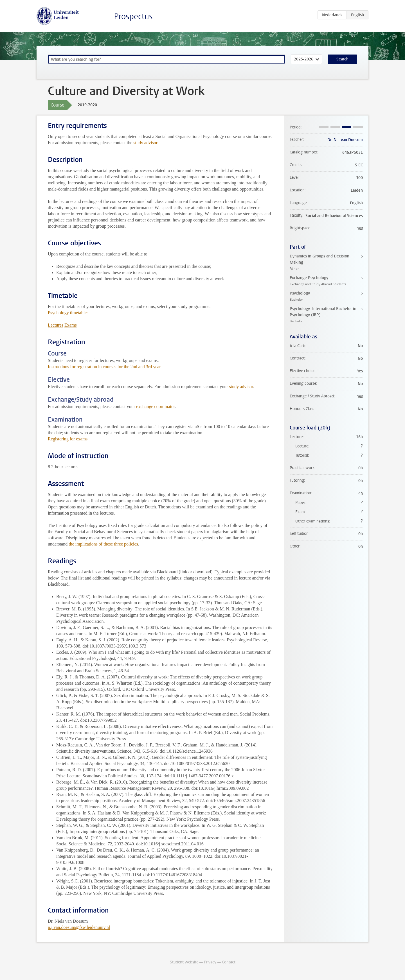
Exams (71, 325)
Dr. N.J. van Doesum (345, 140)
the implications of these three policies (103, 544)
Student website (184, 962)
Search (342, 59)
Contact (229, 962)
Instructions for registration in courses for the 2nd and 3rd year (104, 367)
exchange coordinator (155, 407)
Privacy (210, 962)
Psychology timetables (68, 313)
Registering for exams (68, 439)
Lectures (56, 325)
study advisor (145, 143)
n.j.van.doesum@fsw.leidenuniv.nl (79, 927)
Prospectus (133, 16)
